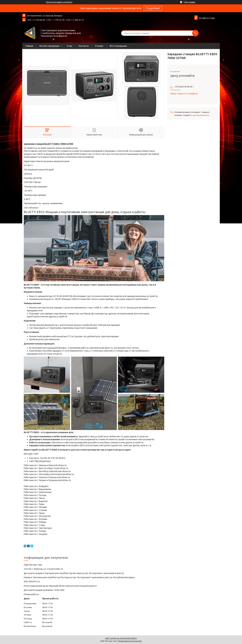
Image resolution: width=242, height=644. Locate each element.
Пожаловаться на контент (130, 641)
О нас (70, 46)
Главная (29, 46)
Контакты (84, 46)
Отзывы (99, 46)
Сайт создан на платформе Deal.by (121, 638)
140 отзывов (189, 2)
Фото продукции (118, 46)
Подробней (153, 8)
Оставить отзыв (207, 18)
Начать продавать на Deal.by (59, 2)
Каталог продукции (49, 46)
